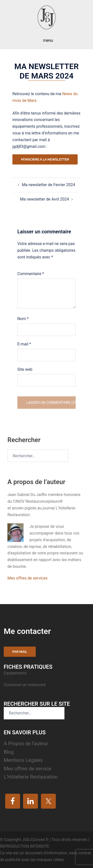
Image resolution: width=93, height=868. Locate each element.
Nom (23, 319)
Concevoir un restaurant (25, 685)
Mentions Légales (23, 760)
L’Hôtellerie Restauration (31, 777)
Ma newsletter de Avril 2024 (45, 199)
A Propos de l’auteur (26, 744)
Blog (9, 752)
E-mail (24, 344)
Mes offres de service (28, 769)
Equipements (16, 673)
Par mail (20, 652)
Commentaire (31, 274)
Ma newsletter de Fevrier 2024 (48, 185)
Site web (25, 369)
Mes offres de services (27, 578)
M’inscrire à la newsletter (45, 159)
